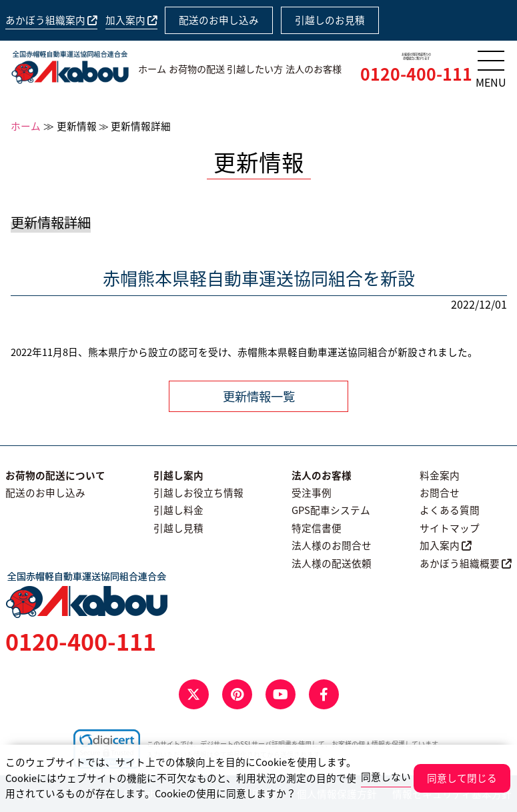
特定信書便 (317, 528)
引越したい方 (255, 69)
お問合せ (440, 493)
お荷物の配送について (55, 475)
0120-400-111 (416, 74)
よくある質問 (450, 510)
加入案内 (131, 20)
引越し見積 (178, 528)
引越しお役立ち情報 (198, 493)
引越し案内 (178, 475)
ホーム (152, 69)
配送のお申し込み (219, 20)
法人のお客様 (314, 69)
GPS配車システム (331, 510)
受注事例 (312, 493)
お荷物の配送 (197, 69)
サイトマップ (450, 528)
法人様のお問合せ (332, 545)
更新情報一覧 (259, 396)
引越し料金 (178, 510)
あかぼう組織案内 (51, 20)
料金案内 (440, 475)
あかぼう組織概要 (466, 563)
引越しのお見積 (330, 20)
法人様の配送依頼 (332, 563)
